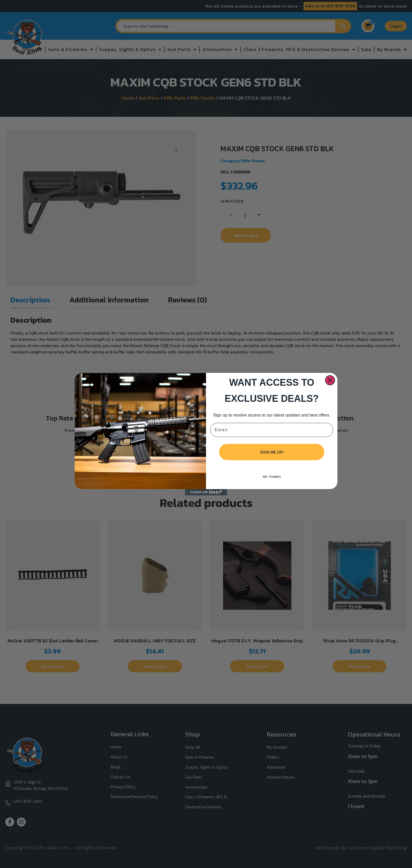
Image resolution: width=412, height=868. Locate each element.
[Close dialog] (330, 380)
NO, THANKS (272, 477)
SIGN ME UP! (272, 452)
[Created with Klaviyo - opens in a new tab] (206, 492)
